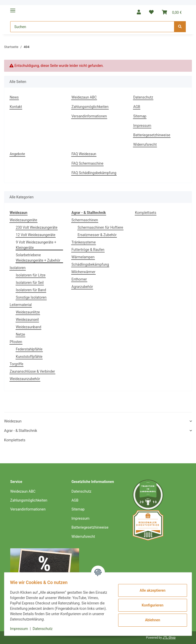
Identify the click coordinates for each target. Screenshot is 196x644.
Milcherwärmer (83, 272)
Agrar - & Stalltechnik (21, 431)
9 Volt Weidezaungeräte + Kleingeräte (36, 245)
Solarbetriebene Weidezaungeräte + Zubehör (38, 258)
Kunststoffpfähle (29, 357)
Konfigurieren (150, 605)
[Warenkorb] (172, 12)
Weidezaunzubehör (25, 379)
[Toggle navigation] (13, 8)
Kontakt (16, 107)
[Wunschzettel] (151, 12)
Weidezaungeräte (23, 220)
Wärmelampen (83, 257)
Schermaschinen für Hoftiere (100, 227)
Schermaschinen (85, 220)
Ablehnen (150, 620)
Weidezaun (13, 421)
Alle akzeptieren (150, 590)
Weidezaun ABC (84, 97)
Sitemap (140, 116)
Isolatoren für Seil (30, 283)
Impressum (142, 126)
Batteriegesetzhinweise (152, 135)
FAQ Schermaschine (87, 163)
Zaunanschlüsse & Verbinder (32, 371)
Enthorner (79, 279)
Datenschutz (143, 97)
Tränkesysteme (84, 242)
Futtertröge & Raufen (88, 250)
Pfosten (16, 342)
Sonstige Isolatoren (31, 297)
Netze (20, 334)
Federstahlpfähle (29, 349)
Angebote (17, 154)
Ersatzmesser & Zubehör (97, 235)
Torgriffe (16, 364)
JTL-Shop (169, 638)
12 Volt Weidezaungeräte (36, 235)
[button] (139, 12)
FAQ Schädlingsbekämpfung (94, 173)
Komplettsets (146, 213)
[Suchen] (92, 27)
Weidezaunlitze (28, 312)
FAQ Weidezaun (84, 154)
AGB (137, 107)
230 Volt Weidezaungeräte (37, 227)
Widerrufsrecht (145, 144)
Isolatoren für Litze (31, 275)
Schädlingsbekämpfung (90, 264)
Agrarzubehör (82, 287)
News (14, 97)
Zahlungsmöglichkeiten (90, 107)
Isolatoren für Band (31, 290)
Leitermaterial (21, 305)
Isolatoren (18, 268)
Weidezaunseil (27, 320)
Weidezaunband (28, 327)
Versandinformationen (89, 116)
